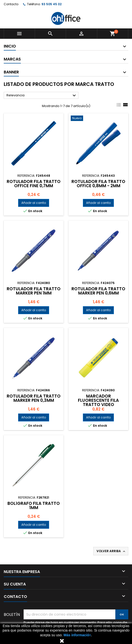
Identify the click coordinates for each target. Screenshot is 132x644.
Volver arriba (111, 551)
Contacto (11, 4)
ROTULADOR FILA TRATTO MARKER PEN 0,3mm (34, 398)
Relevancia (42, 96)
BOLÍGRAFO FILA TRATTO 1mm (34, 505)
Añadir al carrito (34, 203)
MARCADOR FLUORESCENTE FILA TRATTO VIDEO (98, 400)
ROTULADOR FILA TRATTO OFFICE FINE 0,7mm (34, 184)
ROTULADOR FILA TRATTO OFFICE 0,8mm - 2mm (98, 184)
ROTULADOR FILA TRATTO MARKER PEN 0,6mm (98, 291)
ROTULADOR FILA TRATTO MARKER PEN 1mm (34, 291)
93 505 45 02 (51, 4)
